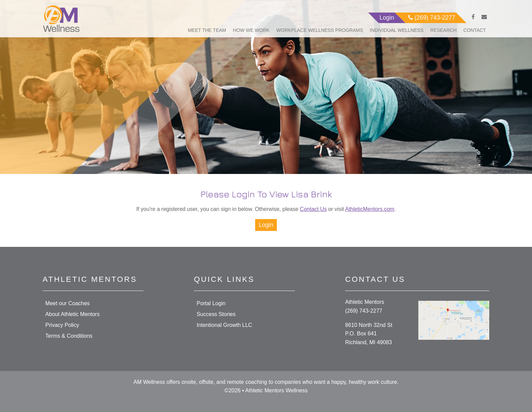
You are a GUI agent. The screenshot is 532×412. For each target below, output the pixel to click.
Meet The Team (207, 30)
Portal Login (211, 303)
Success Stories (216, 314)
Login (266, 225)
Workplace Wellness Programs (320, 30)
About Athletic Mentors (73, 314)
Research (443, 30)
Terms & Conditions (69, 336)
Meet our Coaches (68, 303)
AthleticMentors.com (370, 209)
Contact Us (313, 209)
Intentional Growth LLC (224, 325)
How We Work (251, 30)
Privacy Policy (62, 325)
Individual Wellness (397, 30)
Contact (475, 30)
